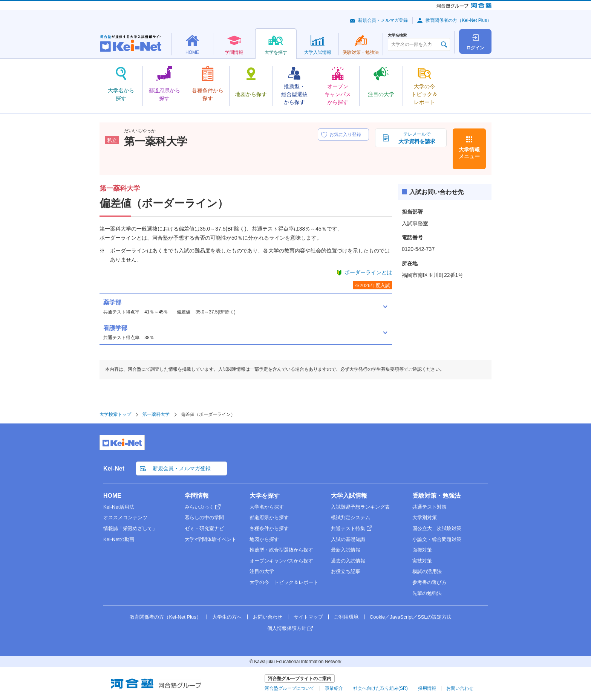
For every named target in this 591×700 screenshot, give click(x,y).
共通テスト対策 (429, 507)
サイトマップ (308, 617)
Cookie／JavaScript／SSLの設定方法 (411, 617)
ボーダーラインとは (368, 272)
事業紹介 (334, 688)
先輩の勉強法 (427, 593)
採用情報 (427, 688)
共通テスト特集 (348, 528)
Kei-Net (114, 468)
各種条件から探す (269, 528)
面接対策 (422, 550)
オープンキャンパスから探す (281, 561)
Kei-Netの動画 (119, 539)
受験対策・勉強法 (436, 496)
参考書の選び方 (429, 582)
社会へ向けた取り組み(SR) (380, 688)
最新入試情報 (346, 550)
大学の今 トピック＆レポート (284, 582)
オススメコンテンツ (125, 517)
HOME (112, 496)
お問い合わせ (268, 617)
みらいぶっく (199, 507)
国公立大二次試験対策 (437, 528)
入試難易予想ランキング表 (360, 507)
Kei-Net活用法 (119, 507)
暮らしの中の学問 (204, 517)
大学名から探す (267, 507)
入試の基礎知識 (348, 539)
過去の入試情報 (348, 561)
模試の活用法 (427, 571)
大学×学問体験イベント (211, 539)
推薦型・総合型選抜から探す (281, 550)
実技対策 (422, 561)
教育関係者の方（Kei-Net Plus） (459, 20)
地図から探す (264, 539)
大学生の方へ (227, 617)
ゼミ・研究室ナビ (204, 528)
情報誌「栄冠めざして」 (130, 528)
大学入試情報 (349, 496)
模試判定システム (351, 517)
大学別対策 (425, 517)
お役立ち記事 (346, 571)
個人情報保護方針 (287, 628)
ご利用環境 (346, 617)
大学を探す (265, 496)
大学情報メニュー (469, 153)
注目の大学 (262, 571)
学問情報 (197, 496)
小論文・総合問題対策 (437, 539)
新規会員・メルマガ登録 (383, 20)
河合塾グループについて (289, 688)
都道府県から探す (269, 517)
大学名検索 (397, 35)
